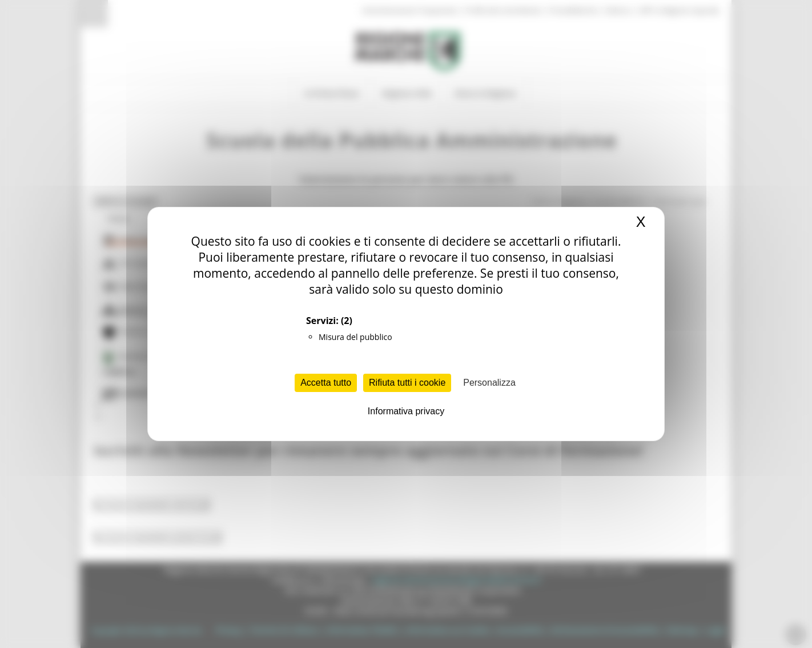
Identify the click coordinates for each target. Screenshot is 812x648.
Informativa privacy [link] (406, 411)
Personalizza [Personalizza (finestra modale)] (489, 383)
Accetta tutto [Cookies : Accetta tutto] (326, 383)
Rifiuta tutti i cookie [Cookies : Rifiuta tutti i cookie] (407, 383)
